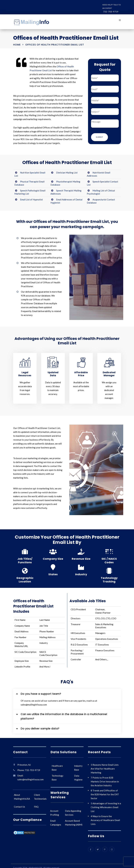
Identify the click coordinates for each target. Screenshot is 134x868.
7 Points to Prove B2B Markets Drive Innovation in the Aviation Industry (105, 781)
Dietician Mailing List (67, 173)
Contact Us (19, 807)
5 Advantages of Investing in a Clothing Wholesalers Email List (106, 807)
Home (17, 45)
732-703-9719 (111, 12)
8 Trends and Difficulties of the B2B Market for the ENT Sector (105, 794)
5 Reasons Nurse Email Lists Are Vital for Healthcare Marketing (105, 769)
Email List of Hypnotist (31, 199)
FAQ (36, 807)
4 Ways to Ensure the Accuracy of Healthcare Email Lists (105, 820)
